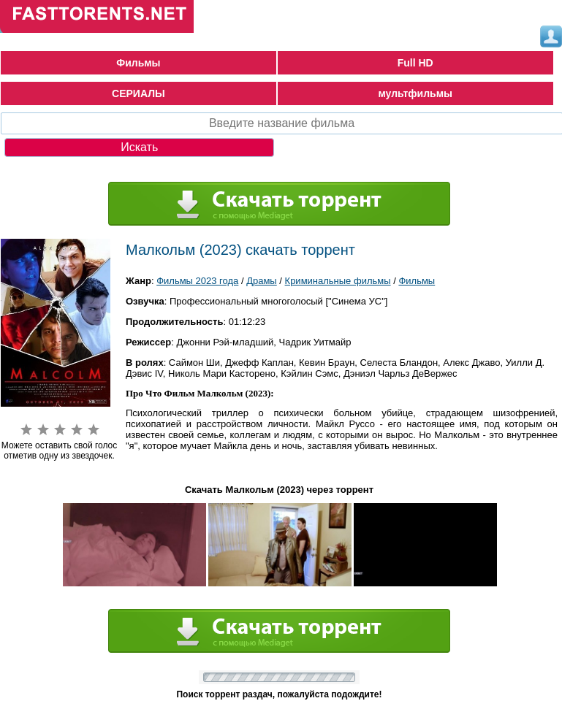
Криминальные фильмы (338, 281)
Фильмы (138, 63)
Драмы (262, 281)
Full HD (415, 63)
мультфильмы (415, 93)
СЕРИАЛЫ (138, 93)
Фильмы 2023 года (197, 281)
